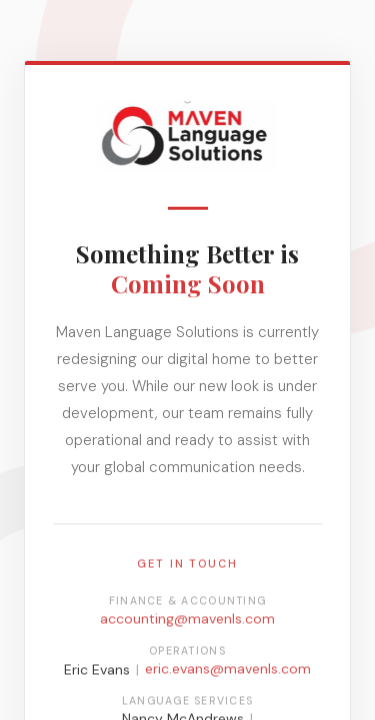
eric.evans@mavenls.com (228, 670)
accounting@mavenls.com (187, 620)
